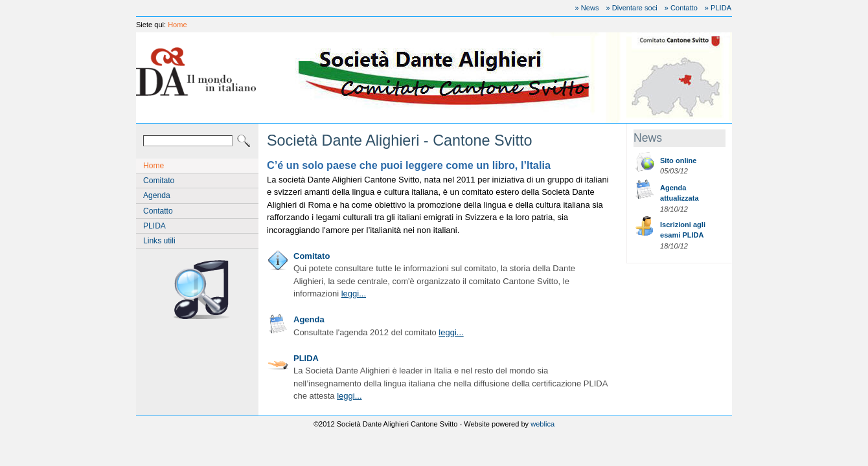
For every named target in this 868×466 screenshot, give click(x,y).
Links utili (159, 241)
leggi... (354, 294)
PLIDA (154, 226)
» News (587, 8)
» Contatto (681, 8)
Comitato (159, 181)
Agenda (157, 195)
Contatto (158, 211)
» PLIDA (718, 8)
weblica (542, 424)
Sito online (678, 161)
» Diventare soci (632, 8)
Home (177, 25)
